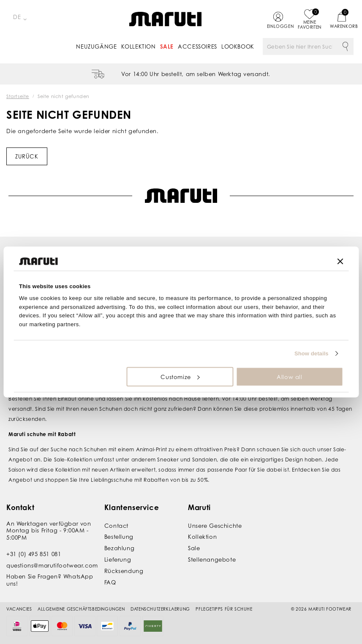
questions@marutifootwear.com (52, 565)
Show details (312, 353)
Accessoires (197, 46)
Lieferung (118, 559)
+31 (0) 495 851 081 (34, 554)
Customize (180, 377)
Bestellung (119, 537)
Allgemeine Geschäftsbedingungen (81, 609)
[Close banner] (340, 261)
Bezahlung (119, 548)
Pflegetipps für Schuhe (224, 609)
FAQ (110, 582)
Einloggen (278, 26)
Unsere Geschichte (215, 526)
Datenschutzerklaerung (160, 609)
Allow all (289, 377)
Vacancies (19, 609)
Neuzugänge (96, 46)
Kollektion (139, 46)
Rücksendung (124, 571)
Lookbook (238, 46)
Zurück (27, 156)
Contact (116, 526)
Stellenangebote (212, 559)
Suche (345, 46)
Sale (167, 46)
